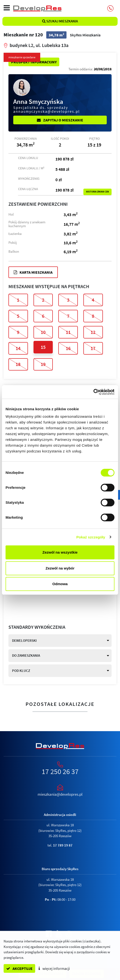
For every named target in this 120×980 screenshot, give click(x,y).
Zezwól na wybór (60, 568)
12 (93, 332)
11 (68, 332)
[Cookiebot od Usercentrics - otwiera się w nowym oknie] (93, 392)
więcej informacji (54, 968)
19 (43, 364)
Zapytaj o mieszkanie (60, 120)
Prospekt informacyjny (34, 62)
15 (43, 347)
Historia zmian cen (97, 192)
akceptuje (19, 968)
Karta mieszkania (33, 272)
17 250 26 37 (60, 771)
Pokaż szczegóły (91, 537)
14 (18, 348)
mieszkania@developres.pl (60, 794)
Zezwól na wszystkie (60, 552)
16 (68, 348)
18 (18, 364)
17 (93, 348)
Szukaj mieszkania (60, 21)
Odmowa (60, 584)
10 (43, 332)
